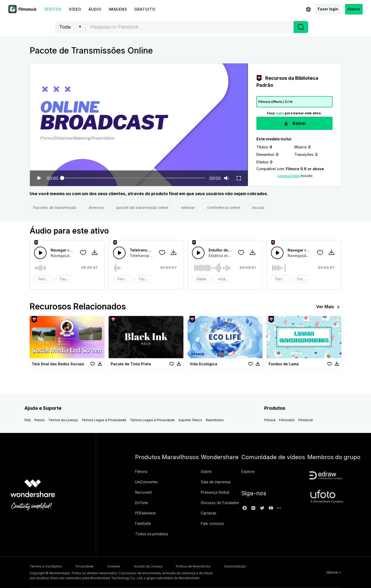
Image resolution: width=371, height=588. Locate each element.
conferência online (224, 207)
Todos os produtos (152, 534)
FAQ (28, 420)
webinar (188, 207)
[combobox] (190, 27)
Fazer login (328, 9)
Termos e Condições (46, 566)
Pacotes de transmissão (55, 207)
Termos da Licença (63, 420)
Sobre (206, 471)
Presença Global (215, 492)
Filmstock (306, 420)
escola (258, 207)
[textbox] (190, 27)
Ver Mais (329, 307)
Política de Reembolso (193, 566)
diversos (96, 207)
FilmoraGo (287, 420)
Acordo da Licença (148, 566)
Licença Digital (289, 176)
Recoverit (143, 492)
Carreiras (209, 513)
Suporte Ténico (190, 420)
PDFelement (145, 513)
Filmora (270, 420)
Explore (248, 471)
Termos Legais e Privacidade (104, 420)
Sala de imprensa (216, 482)
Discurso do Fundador (220, 503)
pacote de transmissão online (142, 207)
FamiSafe (143, 523)
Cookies (114, 566)
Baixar (294, 124)
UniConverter (147, 482)
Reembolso (215, 420)
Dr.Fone (142, 503)
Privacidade (85, 566)
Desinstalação (235, 566)
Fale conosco (213, 523)
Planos (354, 9)
